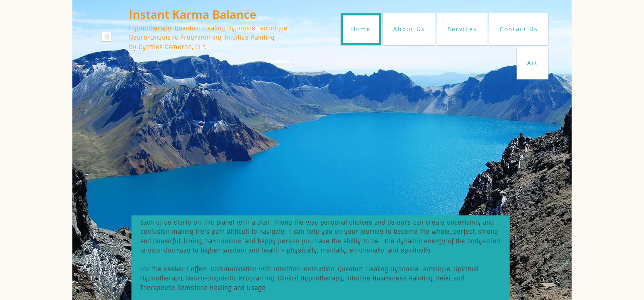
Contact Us (519, 29)
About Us (409, 29)
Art (533, 63)
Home (361, 29)
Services (462, 29)
